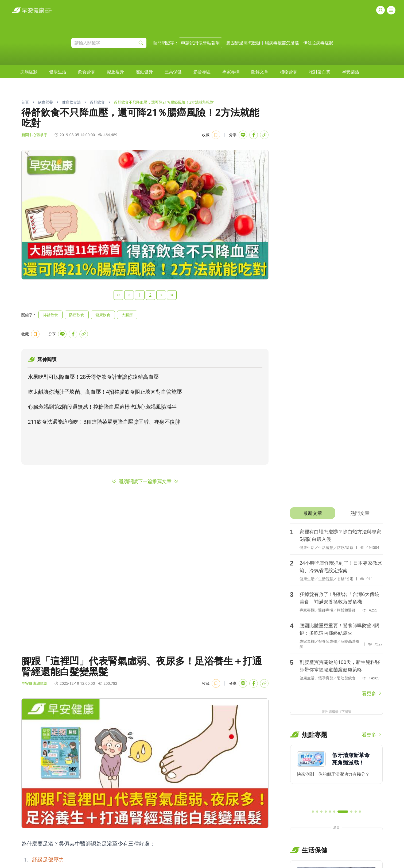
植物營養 (289, 72)
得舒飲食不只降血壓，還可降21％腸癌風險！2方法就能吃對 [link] (164, 102)
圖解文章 (260, 72)
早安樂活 (351, 72)
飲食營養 (87, 72)
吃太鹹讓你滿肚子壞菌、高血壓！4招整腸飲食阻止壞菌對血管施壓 (105, 392)
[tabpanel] (336, 610)
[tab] (312, 513)
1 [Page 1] (140, 295)
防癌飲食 (77, 315)
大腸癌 (127, 315)
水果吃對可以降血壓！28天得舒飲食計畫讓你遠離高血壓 (93, 377)
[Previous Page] (129, 295)
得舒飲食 (97, 102)
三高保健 (173, 72)
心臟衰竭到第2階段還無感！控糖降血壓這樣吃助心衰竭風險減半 (102, 407)
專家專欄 (231, 72)
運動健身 (144, 72)
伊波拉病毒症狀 (318, 43)
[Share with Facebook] (254, 135)
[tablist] (336, 513)
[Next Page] (161, 295)
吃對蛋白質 (320, 72)
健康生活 (58, 72)
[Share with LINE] (243, 135)
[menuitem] (29, 72)
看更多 (372, 693)
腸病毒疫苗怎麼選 (282, 43)
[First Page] (118, 295)
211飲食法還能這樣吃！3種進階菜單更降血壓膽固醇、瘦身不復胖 (104, 422)
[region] (336, 775)
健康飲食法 (71, 102)
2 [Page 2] (150, 295)
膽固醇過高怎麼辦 (243, 43)
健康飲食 (103, 315)
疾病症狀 (29, 72)
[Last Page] (172, 295)
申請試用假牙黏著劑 (200, 43)
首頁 (25, 102)
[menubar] (190, 72)
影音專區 (202, 72)
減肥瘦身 (115, 72)
